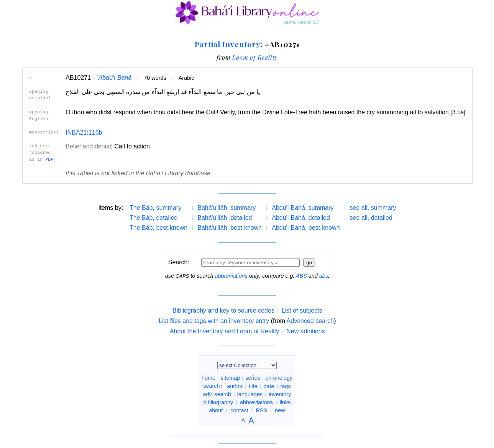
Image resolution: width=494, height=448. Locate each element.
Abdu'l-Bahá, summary (303, 208)
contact (239, 410)
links (285, 402)
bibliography (218, 402)
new (280, 410)
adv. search (217, 394)
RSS (262, 410)
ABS (301, 276)
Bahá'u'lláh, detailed (225, 218)
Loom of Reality (255, 57)
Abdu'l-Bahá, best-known (306, 228)
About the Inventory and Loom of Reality (225, 331)
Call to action (132, 146)
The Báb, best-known (158, 228)
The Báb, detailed (153, 218)
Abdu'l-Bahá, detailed (301, 218)
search (211, 386)
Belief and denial (88, 146)
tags (286, 386)
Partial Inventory (227, 44)
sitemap (230, 378)
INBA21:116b (84, 133)
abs (324, 276)
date (269, 386)
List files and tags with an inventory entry (214, 321)
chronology (279, 378)
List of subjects (302, 310)
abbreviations (231, 276)
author (235, 386)
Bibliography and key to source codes (223, 310)
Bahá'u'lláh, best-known (230, 228)
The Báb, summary (155, 208)
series (253, 378)
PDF (49, 160)
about (216, 410)
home (208, 378)
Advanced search (310, 321)
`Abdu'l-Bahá (114, 78)
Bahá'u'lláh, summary (226, 208)
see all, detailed (371, 218)
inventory (280, 394)
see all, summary (373, 208)
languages (250, 394)
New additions (306, 331)
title (253, 386)
